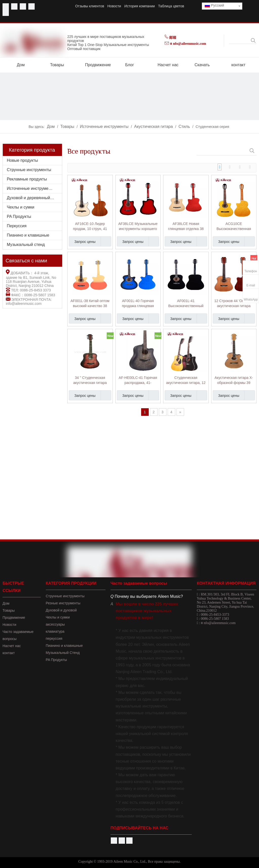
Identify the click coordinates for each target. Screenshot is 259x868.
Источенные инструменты (31, 188)
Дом (6, 603)
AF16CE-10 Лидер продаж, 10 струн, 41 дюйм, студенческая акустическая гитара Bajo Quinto (90, 226)
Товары (9, 610)
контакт (9, 653)
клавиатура (55, 631)
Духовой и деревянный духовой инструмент (34, 198)
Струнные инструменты (29, 170)
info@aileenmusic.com (24, 304)
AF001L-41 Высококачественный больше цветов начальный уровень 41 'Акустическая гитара (186, 304)
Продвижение (14, 618)
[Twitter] (23, 6)
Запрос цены (82, 241)
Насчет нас (12, 646)
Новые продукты (22, 160)
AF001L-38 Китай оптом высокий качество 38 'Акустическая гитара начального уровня (90, 304)
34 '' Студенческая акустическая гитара (90, 380)
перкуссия (54, 638)
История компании (140, 6)
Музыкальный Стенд (63, 653)
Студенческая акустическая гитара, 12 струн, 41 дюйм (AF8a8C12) (186, 380)
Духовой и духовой (61, 610)
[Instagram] (6, 13)
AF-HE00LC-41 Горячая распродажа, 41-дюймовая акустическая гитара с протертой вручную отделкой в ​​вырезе (138, 380)
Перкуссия (17, 226)
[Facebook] (6, 6)
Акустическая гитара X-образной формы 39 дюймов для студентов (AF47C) (234, 380)
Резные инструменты (63, 603)
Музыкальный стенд (26, 245)
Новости (114, 6)
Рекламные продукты (27, 179)
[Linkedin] (31, 6)
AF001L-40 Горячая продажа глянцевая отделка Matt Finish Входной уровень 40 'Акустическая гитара (138, 304)
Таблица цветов (171, 6)
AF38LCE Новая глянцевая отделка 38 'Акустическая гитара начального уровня (186, 226)
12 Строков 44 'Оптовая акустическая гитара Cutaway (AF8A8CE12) (234, 304)
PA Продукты (19, 216)
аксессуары (55, 624)
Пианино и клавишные (28, 235)
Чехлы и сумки (21, 207)
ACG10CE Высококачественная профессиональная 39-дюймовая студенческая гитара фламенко (234, 226)
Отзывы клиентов (90, 6)
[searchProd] (240, 40)
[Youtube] (14, 6)
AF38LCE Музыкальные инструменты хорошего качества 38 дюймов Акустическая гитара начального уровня (138, 226)
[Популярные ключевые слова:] (253, 40)
